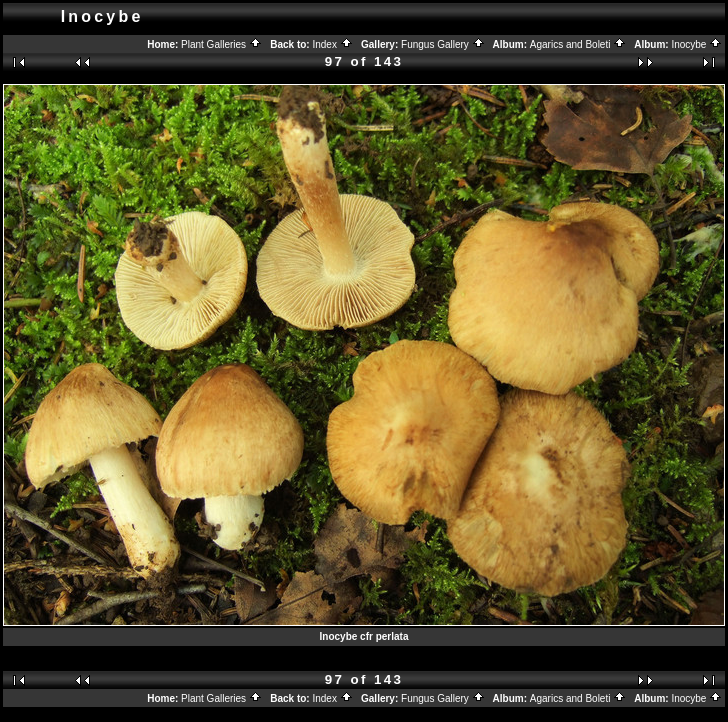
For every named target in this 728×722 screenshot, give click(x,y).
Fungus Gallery (443, 44)
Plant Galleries (221, 44)
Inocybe (696, 44)
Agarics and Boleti (578, 44)
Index (332, 44)
